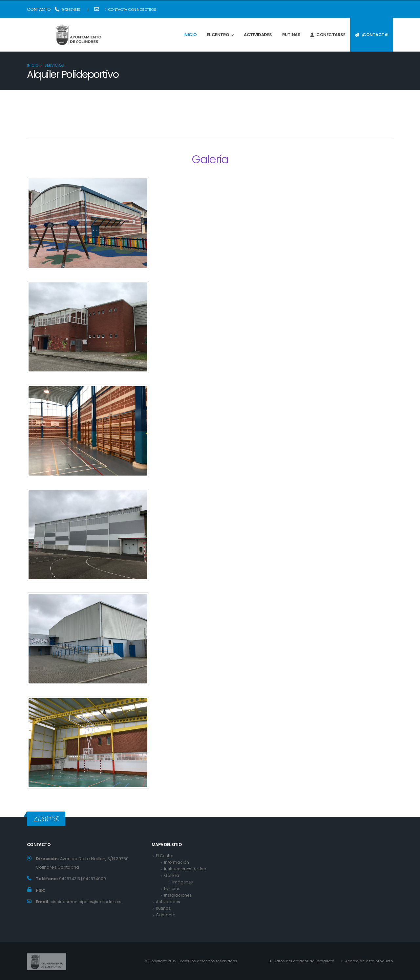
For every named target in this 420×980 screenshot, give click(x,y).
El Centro (218, 35)
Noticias (173, 889)
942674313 (67, 10)
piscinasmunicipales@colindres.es (88, 902)
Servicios (54, 65)
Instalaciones (178, 895)
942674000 (95, 879)
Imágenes (183, 882)
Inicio (190, 35)
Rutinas (291, 35)
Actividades (258, 35)
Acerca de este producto (369, 961)
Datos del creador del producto (306, 961)
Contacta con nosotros (130, 10)
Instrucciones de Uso (186, 869)
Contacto (166, 915)
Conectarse (328, 35)
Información (177, 862)
